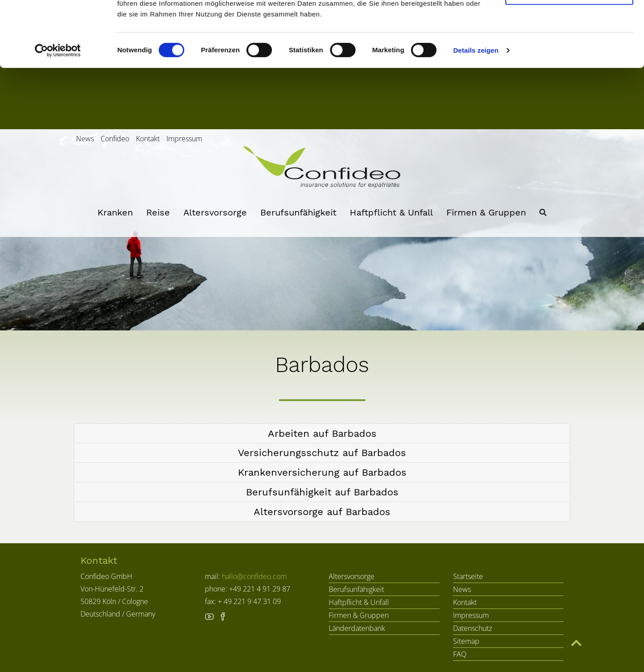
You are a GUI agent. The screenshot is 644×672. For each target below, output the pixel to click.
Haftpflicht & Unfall (391, 212)
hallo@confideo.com (254, 576)
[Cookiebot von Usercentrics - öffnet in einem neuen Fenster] (58, 112)
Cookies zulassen (569, 23)
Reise (158, 212)
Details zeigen (476, 112)
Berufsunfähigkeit (298, 212)
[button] (322, 433)
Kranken (115, 212)
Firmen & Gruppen (486, 212)
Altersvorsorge (215, 212)
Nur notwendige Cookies (569, 53)
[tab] (322, 434)
